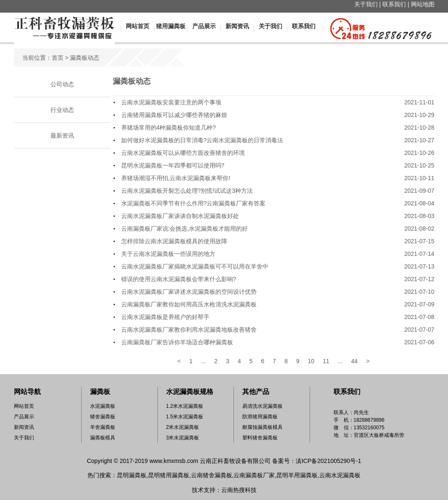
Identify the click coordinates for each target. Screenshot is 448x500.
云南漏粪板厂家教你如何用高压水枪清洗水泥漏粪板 (189, 304)
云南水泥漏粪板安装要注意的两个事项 (171, 102)
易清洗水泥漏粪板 (262, 406)
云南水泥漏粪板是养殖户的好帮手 (165, 317)
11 (326, 361)
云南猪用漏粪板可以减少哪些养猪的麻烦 (174, 115)
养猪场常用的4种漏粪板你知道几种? (169, 128)
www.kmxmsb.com (174, 461)
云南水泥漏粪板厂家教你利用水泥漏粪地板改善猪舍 (189, 330)
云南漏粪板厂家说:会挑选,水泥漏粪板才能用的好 (185, 229)
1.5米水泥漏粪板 (185, 417)
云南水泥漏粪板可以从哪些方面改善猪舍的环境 (183, 153)
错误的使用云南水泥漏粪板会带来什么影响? (179, 279)
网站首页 (138, 26)
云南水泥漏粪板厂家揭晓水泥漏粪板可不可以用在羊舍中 (195, 266)
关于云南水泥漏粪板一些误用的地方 (168, 254)
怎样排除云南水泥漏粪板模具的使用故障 (174, 241)
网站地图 (423, 4)
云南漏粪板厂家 (254, 475)
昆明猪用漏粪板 (169, 475)
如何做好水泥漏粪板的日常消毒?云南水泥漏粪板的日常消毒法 (202, 140)
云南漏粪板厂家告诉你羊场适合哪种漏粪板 (177, 342)
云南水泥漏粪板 (340, 475)
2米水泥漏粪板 (183, 427)
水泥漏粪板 (103, 406)
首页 (58, 58)
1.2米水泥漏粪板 (185, 406)
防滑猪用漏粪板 (260, 417)
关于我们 (366, 4)
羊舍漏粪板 (103, 427)
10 (311, 361)
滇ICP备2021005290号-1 (329, 461)
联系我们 (394, 4)
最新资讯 (62, 136)
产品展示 (204, 26)
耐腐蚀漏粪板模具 (262, 427)
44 (355, 361)
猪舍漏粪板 (103, 417)
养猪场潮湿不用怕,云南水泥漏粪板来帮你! (176, 178)
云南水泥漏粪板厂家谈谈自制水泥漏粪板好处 (180, 216)
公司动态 (62, 84)
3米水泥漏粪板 (183, 438)
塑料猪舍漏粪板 (260, 438)
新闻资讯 (237, 26)
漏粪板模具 (103, 438)
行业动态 (62, 110)
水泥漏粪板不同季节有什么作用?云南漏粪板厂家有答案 (194, 203)
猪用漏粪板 (171, 26)
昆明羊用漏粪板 (297, 475)
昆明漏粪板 (132, 475)
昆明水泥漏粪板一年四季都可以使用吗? (173, 165)
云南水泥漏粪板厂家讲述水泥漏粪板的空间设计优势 (189, 292)
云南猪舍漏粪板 (212, 475)
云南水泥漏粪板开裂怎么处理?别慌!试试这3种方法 (187, 191)
